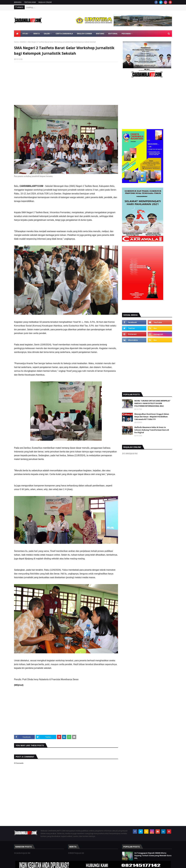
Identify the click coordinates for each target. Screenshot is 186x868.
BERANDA (18, 2)
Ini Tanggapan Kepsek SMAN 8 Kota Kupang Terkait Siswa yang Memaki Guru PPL (153, 856)
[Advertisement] (66, 83)
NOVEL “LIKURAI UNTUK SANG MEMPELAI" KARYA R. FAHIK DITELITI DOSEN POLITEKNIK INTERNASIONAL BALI (152, 403)
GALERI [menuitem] (47, 34)
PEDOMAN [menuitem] (126, 34)
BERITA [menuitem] (37, 34)
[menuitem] (17, 34)
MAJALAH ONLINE (45, 2)
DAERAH (23, 42)
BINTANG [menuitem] (100, 34)
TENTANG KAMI (30, 2)
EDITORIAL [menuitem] (113, 34)
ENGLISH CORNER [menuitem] (84, 34)
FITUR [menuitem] (25, 34)
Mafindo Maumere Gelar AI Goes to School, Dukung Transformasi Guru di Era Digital (152, 430)
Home (16, 42)
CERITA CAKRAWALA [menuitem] (64, 34)
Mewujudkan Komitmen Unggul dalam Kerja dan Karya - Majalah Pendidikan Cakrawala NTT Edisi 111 (152, 417)
